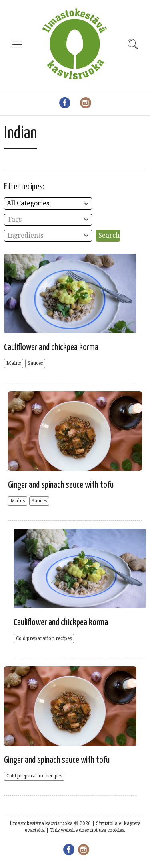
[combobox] (48, 204)
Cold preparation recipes (44, 638)
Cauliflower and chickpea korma (51, 347)
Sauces (35, 363)
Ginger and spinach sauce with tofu (61, 485)
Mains (14, 363)
